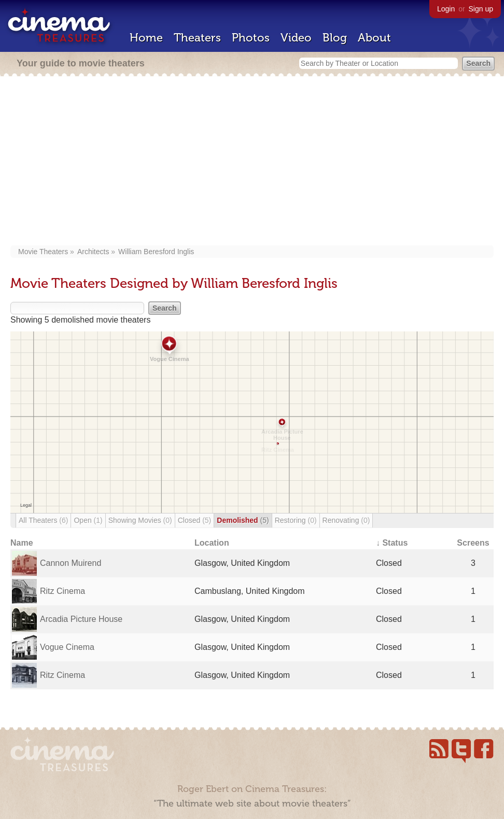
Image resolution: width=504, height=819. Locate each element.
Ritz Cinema (62, 591)
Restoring (296, 520)
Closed (195, 520)
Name (22, 543)
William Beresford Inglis (156, 252)
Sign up (481, 9)
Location (212, 543)
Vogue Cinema (67, 647)
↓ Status (392, 543)
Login (446, 9)
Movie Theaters (43, 252)
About (374, 38)
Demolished (243, 520)
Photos (251, 38)
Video (296, 38)
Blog (335, 38)
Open (88, 520)
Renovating (346, 520)
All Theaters (43, 520)
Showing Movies (140, 520)
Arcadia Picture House (81, 619)
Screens (473, 543)
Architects (93, 252)
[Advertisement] (252, 162)
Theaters (197, 38)
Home (146, 38)
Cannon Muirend (71, 563)
